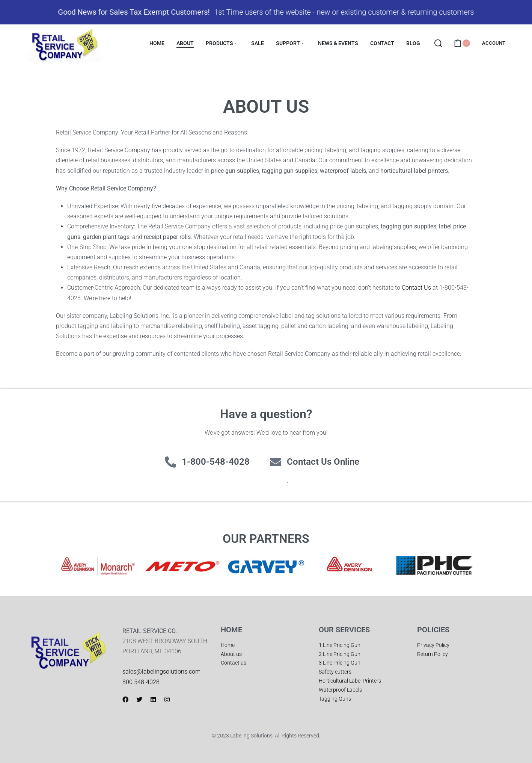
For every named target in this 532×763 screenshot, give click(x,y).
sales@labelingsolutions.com (161, 672)
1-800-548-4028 (216, 462)
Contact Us (416, 288)
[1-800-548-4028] (170, 462)
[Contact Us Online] (276, 462)
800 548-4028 (141, 682)
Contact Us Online (323, 462)
